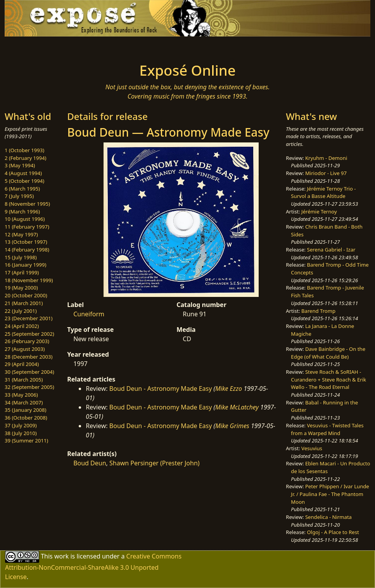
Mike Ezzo (229, 389)
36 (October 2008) (26, 418)
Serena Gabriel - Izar (331, 250)
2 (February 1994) (25, 158)
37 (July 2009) (21, 425)
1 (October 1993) (24, 150)
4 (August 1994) (23, 173)
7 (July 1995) (19, 196)
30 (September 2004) (29, 372)
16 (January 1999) (25, 265)
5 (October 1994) (24, 181)
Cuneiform (89, 314)
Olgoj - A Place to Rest (333, 532)
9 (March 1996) (22, 212)
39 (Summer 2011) (26, 441)
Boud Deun (90, 463)
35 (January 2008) (25, 410)
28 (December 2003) (29, 357)
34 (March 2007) (24, 402)
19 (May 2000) (21, 288)
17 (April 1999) (22, 272)
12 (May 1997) (21, 234)
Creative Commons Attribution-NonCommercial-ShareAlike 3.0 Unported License (93, 566)
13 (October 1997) (26, 242)
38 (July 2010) (21, 433)
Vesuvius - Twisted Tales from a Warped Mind (327, 429)
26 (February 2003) (27, 341)
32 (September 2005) (29, 387)
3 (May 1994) (20, 165)
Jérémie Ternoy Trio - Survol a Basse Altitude (323, 193)
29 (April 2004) (22, 364)
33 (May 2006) (21, 395)
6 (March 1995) (22, 189)
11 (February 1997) (27, 227)
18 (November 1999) (29, 280)
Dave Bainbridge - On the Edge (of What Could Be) (328, 353)
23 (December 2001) (29, 318)
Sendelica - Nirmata (328, 517)
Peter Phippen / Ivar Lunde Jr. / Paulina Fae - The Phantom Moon (330, 494)
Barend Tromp (318, 311)
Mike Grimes (232, 426)
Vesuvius (312, 448)
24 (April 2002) (22, 326)
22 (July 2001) (21, 311)
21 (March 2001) (24, 303)
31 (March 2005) (24, 380)
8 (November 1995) (27, 204)
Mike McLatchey (237, 407)
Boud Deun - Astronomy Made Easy (161, 389)
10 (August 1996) (25, 219)
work (61, 556)
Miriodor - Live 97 (326, 173)
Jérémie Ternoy (319, 212)
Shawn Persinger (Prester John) (155, 463)
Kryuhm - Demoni (326, 158)
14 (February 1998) (27, 250)
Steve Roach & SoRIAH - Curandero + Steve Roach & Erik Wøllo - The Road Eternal (328, 379)
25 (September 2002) (29, 334)
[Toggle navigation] (68, 47)
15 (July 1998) (21, 257)
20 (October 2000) (26, 295)
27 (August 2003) (25, 349)
